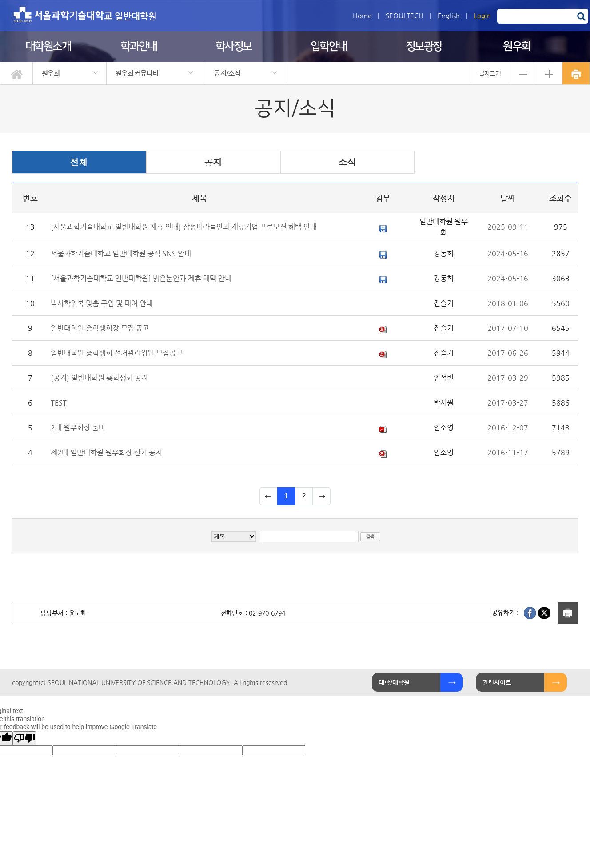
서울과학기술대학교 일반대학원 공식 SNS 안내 (121, 253)
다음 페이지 (322, 496)
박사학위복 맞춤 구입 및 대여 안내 (102, 303)
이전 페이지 (268, 496)
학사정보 (234, 46)
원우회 (517, 46)
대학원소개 (48, 46)
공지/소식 (227, 73)
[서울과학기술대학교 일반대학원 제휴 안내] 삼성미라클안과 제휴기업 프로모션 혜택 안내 (184, 227)
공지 (213, 162)
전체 (79, 162)
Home (362, 15)
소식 (347, 162)
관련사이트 (497, 682)
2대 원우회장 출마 (78, 428)
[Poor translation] (24, 738)
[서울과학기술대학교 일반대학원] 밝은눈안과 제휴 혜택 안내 (141, 278)
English (449, 15)
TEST (59, 403)
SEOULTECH (405, 15)
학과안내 (139, 46)
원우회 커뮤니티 (137, 73)
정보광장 (424, 46)
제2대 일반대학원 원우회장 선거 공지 (106, 452)
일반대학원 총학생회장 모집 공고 (100, 328)
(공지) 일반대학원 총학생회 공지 (99, 378)
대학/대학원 (394, 682)
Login (482, 15)
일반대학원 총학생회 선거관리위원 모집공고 (117, 353)
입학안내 (329, 46)
